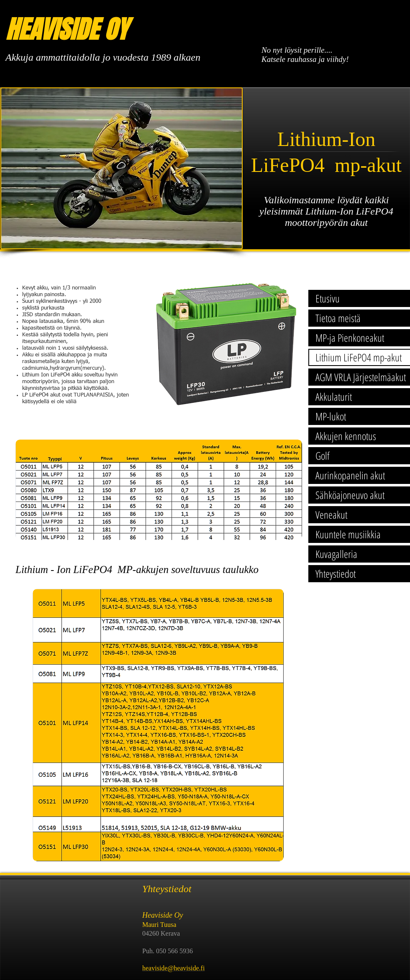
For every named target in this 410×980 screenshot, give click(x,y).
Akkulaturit (334, 397)
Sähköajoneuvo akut (350, 495)
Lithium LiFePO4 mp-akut (359, 357)
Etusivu (328, 298)
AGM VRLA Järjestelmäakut (361, 377)
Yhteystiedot (336, 573)
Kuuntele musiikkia (348, 534)
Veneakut (331, 514)
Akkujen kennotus (346, 436)
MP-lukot (331, 416)
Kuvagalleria (336, 554)
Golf (323, 455)
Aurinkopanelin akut (350, 475)
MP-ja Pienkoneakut (350, 338)
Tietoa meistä (338, 318)
